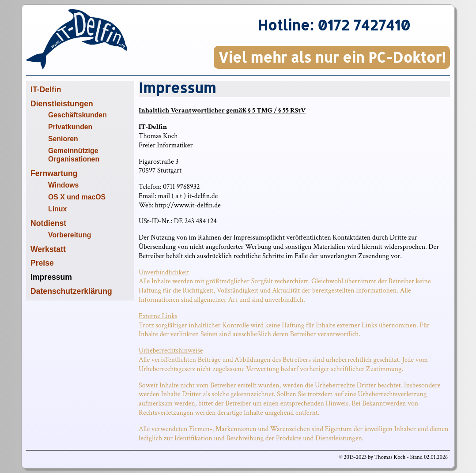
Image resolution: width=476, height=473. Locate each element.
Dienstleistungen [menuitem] (62, 104)
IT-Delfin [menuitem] (46, 90)
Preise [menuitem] (42, 263)
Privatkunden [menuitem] (70, 127)
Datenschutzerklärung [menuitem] (71, 291)
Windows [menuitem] (63, 185)
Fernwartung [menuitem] (54, 173)
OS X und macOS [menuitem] (77, 197)
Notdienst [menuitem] (48, 223)
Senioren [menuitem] (63, 139)
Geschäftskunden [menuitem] (77, 115)
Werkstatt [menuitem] (48, 249)
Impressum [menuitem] (51, 277)
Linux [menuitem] (57, 209)
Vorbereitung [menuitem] (70, 235)
